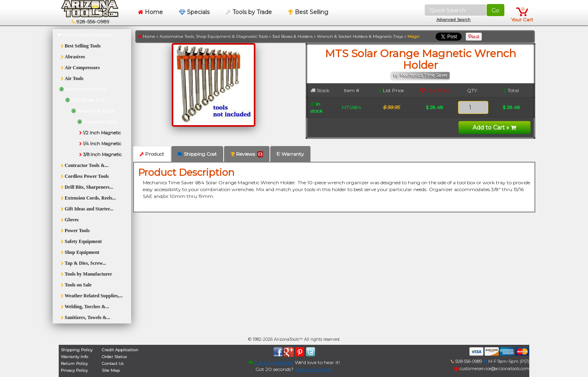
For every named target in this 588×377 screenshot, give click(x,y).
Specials (194, 12)
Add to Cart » (494, 128)
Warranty (290, 154)
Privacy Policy (74, 370)
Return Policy (74, 364)
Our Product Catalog (84, 35)
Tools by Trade (249, 12)
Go (495, 10)
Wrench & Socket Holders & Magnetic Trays (360, 36)
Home (150, 12)
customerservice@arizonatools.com (492, 369)
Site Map (111, 370)
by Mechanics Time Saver (420, 75)
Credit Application (120, 350)
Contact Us (113, 364)
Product (152, 154)
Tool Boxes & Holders (292, 36)
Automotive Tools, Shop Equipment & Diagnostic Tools (214, 36)
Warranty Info (74, 357)
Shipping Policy (77, 350)
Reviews (247, 154)
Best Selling (308, 12)
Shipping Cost (197, 154)
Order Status (114, 357)
